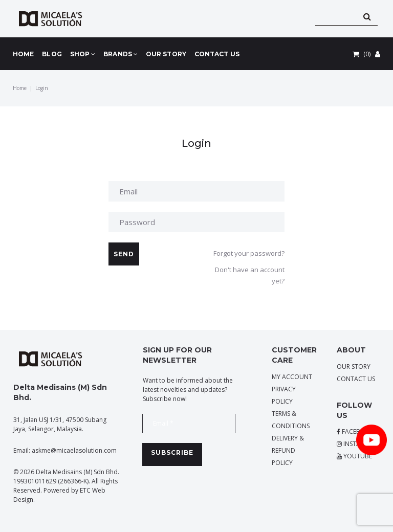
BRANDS (121, 54)
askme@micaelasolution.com (74, 450)
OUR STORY (166, 54)
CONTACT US (217, 54)
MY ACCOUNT (292, 377)
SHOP (83, 54)
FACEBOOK (355, 431)
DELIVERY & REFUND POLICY (288, 450)
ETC (85, 490)
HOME (23, 54)
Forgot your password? (249, 253)
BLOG (52, 54)
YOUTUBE (354, 456)
